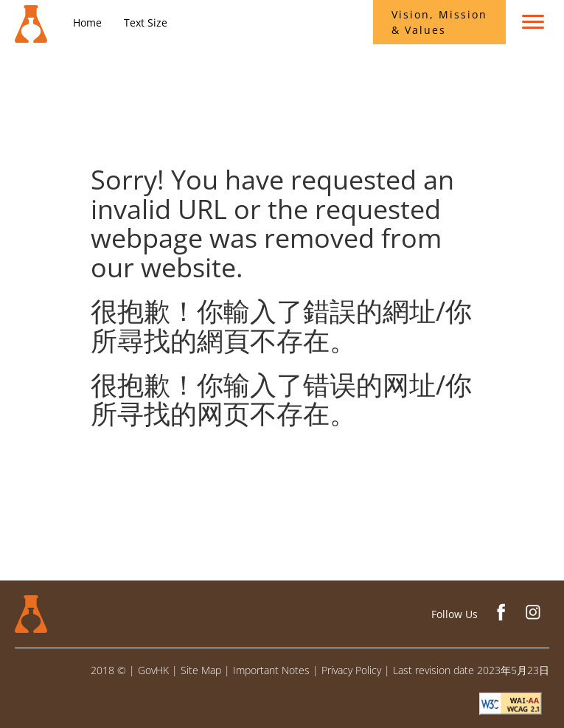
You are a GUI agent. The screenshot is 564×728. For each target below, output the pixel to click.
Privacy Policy (351, 670)
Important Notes (271, 670)
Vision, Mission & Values (439, 22)
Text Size (146, 22)
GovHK (153, 670)
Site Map (201, 670)
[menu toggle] (533, 22)
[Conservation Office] (31, 18)
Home (87, 22)
